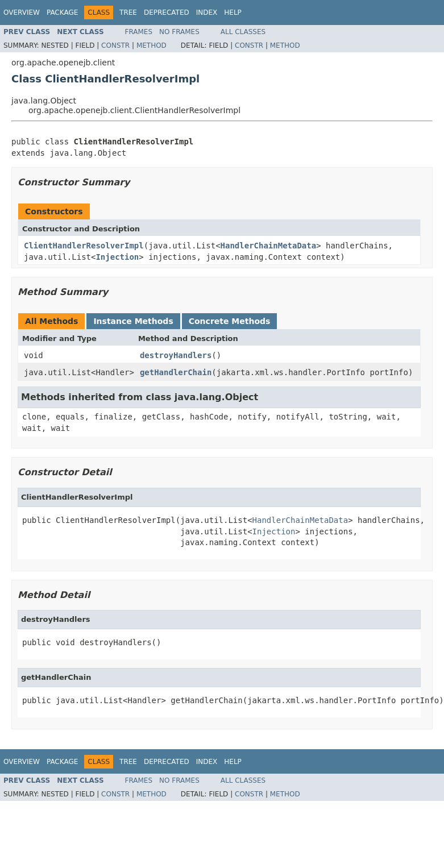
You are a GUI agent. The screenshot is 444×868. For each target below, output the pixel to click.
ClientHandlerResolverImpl (84, 246)
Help (233, 13)
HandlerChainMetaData (269, 246)
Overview (22, 13)
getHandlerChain (176, 372)
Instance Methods (133, 321)
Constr (115, 45)
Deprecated (167, 13)
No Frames (179, 32)
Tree (128, 13)
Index (207, 13)
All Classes (243, 32)
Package (62, 13)
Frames (139, 32)
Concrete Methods (230, 321)
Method (152, 45)
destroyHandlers (176, 355)
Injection (117, 257)
